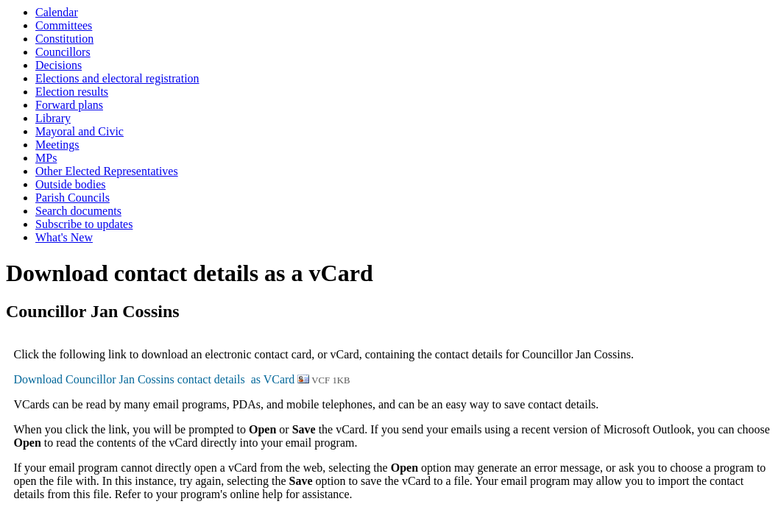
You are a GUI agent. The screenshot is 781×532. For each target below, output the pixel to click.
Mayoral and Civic (79, 131)
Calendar (57, 12)
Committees (64, 25)
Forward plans (69, 105)
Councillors (63, 52)
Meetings (57, 145)
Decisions (59, 65)
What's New (64, 237)
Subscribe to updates (84, 224)
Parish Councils (73, 198)
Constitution (64, 39)
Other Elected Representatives (107, 171)
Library (53, 118)
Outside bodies (71, 184)
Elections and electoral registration (117, 78)
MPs (46, 158)
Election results (72, 92)
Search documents (78, 211)
